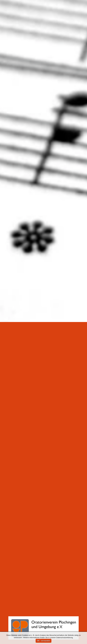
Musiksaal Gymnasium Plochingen (49, 331)
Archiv (19, 316)
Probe (42, 316)
